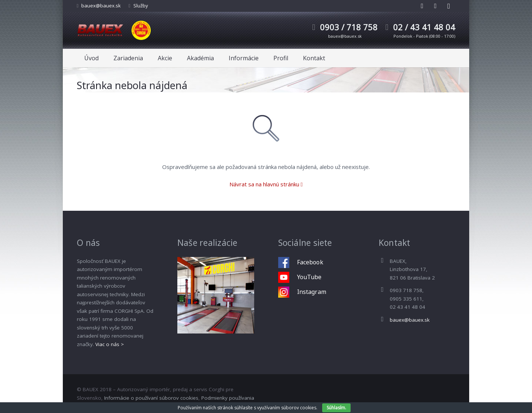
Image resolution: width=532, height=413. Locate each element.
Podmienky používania (228, 398)
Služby (141, 6)
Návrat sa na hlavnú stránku (266, 184)
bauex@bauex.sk (101, 6)
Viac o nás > (110, 344)
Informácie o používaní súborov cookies (151, 398)
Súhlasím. (336, 408)
